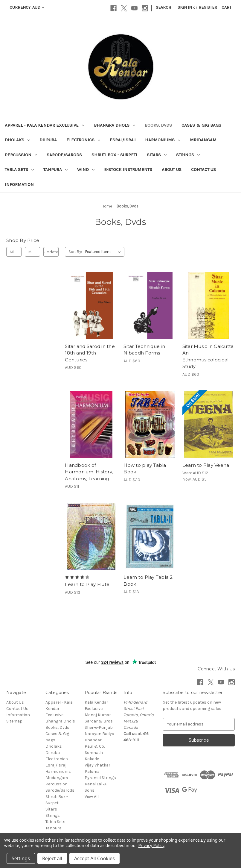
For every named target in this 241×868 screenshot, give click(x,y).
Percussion (21, 155)
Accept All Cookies (94, 858)
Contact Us (203, 169)
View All (92, 797)
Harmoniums (163, 140)
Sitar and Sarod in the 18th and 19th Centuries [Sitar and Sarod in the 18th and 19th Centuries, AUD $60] (90, 353)
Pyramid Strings (100, 778)
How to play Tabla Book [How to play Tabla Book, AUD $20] (145, 469)
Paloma (92, 771)
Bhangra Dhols (115, 125)
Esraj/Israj (123, 140)
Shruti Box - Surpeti (114, 155)
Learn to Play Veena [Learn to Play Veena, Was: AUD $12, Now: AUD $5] (206, 465)
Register (208, 7)
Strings (188, 155)
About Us (172, 169)
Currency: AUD (27, 7)
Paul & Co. (95, 746)
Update (51, 252)
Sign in (185, 7)
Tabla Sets (19, 169)
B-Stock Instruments (128, 169)
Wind (86, 169)
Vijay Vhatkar (97, 765)
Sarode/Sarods (64, 155)
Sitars (157, 155)
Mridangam (203, 140)
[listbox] (104, 252)
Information (19, 184)
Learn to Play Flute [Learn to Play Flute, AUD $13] (87, 584)
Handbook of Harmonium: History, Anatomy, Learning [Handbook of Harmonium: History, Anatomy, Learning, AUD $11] (89, 472)
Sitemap (14, 721)
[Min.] (14, 252)
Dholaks (17, 140)
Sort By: (75, 252)
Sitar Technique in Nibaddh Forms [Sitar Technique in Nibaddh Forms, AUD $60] (144, 350)
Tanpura (55, 169)
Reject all (52, 858)
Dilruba (48, 140)
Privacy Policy (151, 845)
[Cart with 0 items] (226, 7)
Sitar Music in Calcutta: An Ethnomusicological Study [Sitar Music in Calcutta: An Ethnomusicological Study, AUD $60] (209, 356)
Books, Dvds (158, 125)
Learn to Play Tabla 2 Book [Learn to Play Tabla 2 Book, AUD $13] (148, 581)
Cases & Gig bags (201, 125)
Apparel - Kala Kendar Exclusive (45, 125)
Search (163, 7)
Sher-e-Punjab (99, 727)
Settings (21, 858)
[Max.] (32, 252)
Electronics (83, 140)
